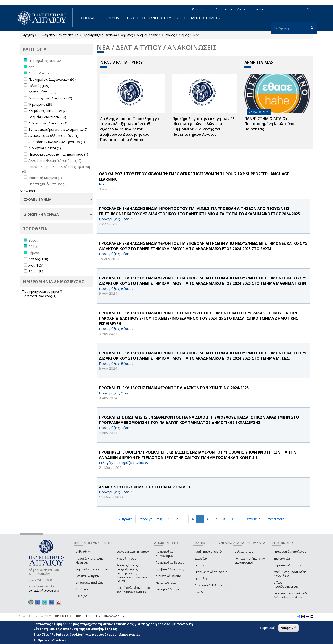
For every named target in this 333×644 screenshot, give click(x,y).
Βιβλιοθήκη (83, 552)
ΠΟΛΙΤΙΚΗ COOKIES (88, 616)
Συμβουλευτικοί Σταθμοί (92, 569)
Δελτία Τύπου (244, 552)
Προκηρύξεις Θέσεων (100, 35)
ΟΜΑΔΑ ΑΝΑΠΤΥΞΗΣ (117, 616)
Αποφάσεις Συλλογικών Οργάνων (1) (57, 142)
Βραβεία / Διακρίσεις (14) (47, 117)
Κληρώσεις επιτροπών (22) (49, 111)
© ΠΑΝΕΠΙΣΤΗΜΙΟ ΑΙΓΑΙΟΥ (35, 616)
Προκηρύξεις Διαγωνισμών (164, 554)
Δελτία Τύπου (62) (42, 92)
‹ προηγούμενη (150, 519)
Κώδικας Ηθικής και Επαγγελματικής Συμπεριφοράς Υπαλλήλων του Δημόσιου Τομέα (134, 573)
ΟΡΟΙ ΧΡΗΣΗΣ (63, 616)
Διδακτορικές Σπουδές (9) (48, 123)
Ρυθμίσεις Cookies (50, 640)
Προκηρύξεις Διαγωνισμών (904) (53, 79)
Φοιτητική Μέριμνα (168, 589)
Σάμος (184, 35)
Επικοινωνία (282, 559)
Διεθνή (242, 9)
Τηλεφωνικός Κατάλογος (290, 552)
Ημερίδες (201, 579)
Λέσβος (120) (38, 259)
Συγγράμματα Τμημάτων (133, 552)
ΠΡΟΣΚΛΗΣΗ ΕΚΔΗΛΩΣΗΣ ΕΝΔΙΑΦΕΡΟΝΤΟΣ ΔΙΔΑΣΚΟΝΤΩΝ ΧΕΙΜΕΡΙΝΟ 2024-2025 (174, 388)
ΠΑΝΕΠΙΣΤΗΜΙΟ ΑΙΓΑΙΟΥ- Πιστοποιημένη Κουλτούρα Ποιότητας (270, 124)
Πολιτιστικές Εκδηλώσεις (211, 585)
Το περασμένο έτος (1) (39, 296)
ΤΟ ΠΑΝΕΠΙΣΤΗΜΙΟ (202, 18)
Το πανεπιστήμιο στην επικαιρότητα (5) (58, 129)
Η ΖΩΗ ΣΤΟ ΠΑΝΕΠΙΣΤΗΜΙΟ (153, 18)
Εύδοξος (81, 596)
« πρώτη (126, 519)
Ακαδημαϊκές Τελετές (209, 552)
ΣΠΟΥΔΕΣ (91, 18)
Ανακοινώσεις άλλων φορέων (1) (53, 136)
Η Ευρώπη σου (126, 559)
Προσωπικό (258, 9)
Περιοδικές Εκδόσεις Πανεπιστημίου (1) (58, 154)
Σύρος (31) (37, 271)
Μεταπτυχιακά (166, 583)
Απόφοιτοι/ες (225, 9)
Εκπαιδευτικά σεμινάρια (211, 572)
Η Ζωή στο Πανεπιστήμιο (58, 35)
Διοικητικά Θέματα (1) (45, 148)
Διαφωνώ (288, 628)
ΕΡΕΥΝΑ (114, 18)
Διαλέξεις (201, 559)
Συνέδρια (201, 592)
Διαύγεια (82, 589)
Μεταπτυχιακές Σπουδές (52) (50, 98)
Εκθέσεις (200, 565)
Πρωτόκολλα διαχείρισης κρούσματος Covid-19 (133, 590)
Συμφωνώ (268, 628)
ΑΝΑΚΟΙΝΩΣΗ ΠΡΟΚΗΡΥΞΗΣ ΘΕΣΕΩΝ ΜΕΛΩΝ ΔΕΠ (144, 487)
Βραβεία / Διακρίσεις (170, 569)
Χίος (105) (36, 265)
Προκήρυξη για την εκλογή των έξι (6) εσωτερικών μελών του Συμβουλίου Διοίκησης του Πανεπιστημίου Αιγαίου (204, 127)
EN (307, 9)
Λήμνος (127, 35)
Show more (29, 191)
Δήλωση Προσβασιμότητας (286, 585)
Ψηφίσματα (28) (40, 104)
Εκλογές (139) (39, 86)
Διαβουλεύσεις (149, 35)
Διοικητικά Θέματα (168, 576)
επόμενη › (255, 519)
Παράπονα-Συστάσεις (288, 565)
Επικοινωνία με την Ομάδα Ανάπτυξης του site (291, 595)
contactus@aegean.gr (44, 591)
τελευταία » (278, 519)
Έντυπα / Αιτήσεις (88, 576)
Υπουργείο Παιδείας (89, 583)
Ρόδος (170, 35)
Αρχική (28, 35)
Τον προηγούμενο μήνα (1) (43, 291)
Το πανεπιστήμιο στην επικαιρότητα (250, 561)
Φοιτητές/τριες (202, 9)
